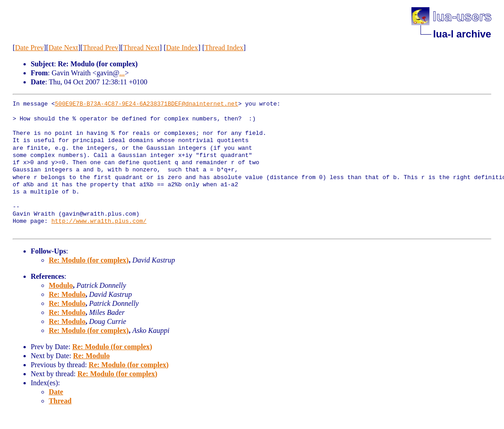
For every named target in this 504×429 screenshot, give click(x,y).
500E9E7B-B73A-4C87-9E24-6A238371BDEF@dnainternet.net (147, 104)
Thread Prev (100, 48)
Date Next (63, 48)
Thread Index (224, 48)
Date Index (182, 48)
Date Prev (29, 48)
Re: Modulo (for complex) (89, 260)
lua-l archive (462, 34)
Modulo (61, 285)
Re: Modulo (67, 294)
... (122, 73)
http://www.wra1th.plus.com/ (99, 221)
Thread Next (141, 48)
